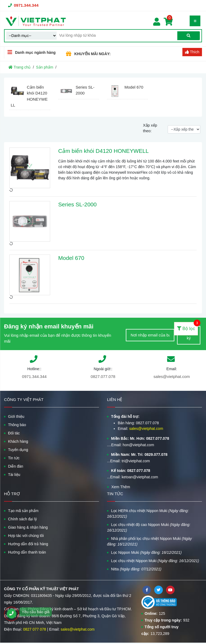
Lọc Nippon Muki (146, 552)
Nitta (136, 569)
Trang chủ (19, 67)
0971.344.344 (26, 5)
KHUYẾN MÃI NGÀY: (92, 54)
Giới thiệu (16, 416)
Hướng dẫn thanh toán (27, 552)
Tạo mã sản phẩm (23, 511)
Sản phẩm (45, 67)
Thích (192, 52)
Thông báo (17, 425)
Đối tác (14, 433)
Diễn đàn (16, 466)
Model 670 (71, 258)
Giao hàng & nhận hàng (28, 527)
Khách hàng (18, 441)
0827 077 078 (35, 629)
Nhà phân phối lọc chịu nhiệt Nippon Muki (149, 541)
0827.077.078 (103, 376)
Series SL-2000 (77, 204)
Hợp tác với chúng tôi (26, 536)
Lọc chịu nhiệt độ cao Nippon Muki (149, 527)
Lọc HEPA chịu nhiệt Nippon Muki (148, 514)
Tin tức (14, 458)
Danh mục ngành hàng (30, 52)
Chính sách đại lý (23, 519)
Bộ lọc (187, 326)
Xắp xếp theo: (150, 128)
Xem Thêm (121, 487)
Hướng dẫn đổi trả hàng (28, 544)
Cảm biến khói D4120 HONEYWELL (103, 151)
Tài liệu (14, 475)
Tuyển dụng (18, 450)
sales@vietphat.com (172, 376)
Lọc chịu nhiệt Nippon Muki (155, 561)
